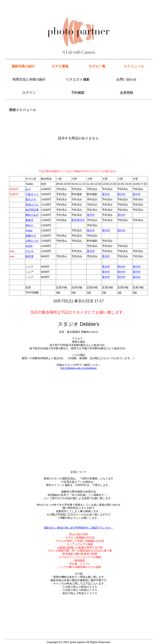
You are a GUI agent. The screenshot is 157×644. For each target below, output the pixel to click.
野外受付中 (78, 220)
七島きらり (32, 194)
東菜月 (29, 220)
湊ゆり (29, 225)
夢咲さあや (32, 215)
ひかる (29, 251)
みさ (28, 189)
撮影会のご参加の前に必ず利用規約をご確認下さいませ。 (78, 528)
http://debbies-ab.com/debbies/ (78, 368)
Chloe (29, 231)
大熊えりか (32, 241)
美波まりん (32, 205)
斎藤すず (31, 236)
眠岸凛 (29, 256)
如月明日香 (32, 210)
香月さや (31, 199)
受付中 (106, 194)
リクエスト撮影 (78, 79)
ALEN (29, 246)
